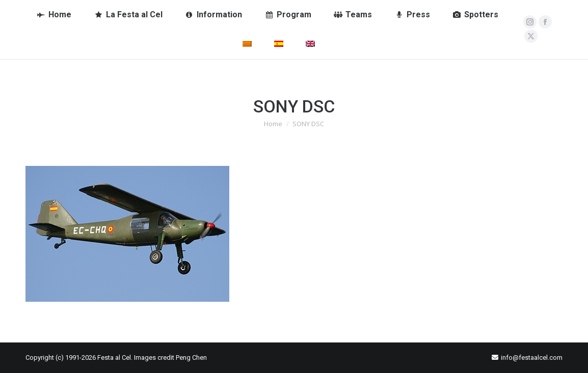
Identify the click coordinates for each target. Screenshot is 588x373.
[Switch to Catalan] (247, 44)
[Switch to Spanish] (279, 44)
